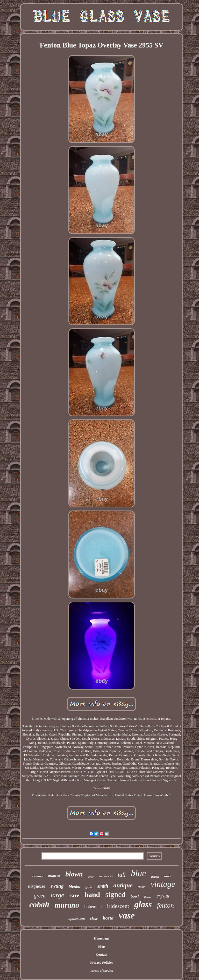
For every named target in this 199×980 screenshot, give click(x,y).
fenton (165, 905)
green (40, 896)
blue (138, 873)
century (38, 876)
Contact (102, 954)
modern (54, 876)
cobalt (39, 905)
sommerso (106, 876)
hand (92, 894)
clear (94, 919)
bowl (135, 896)
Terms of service (102, 971)
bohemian (93, 907)
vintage (163, 884)
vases (167, 876)
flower (148, 897)
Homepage (101, 938)
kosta (108, 918)
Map (102, 946)
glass (143, 904)
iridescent (118, 906)
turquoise (37, 886)
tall (122, 875)
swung (57, 886)
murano (67, 905)
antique (123, 885)
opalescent (77, 918)
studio (142, 887)
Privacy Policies (102, 962)
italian (155, 877)
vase (127, 916)
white (91, 877)
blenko (74, 886)
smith (103, 886)
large (57, 895)
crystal (163, 896)
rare (74, 895)
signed (115, 894)
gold (89, 887)
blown (74, 874)
